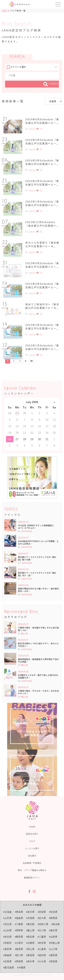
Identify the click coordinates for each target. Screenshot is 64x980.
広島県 (42, 949)
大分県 (42, 961)
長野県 (19, 930)
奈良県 (42, 943)
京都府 (8, 943)
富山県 (30, 930)
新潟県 (56, 924)
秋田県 (53, 912)
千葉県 (19, 924)
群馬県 (53, 918)
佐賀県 (8, 961)
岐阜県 (8, 937)
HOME (32, 827)
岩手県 (30, 912)
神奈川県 (43, 924)
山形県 (8, 918)
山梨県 (8, 930)
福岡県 (53, 955)
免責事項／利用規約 (32, 863)
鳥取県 (8, 949)
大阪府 (19, 943)
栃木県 (42, 918)
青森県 (19, 912)
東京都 (30, 924)
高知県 (42, 955)
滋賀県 (53, 937)
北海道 (8, 912)
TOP (5, 11)
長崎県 (19, 961)
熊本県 (30, 961)
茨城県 (30, 918)
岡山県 (30, 949)
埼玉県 (8, 924)
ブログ (32, 841)
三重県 (42, 937)
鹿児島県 (9, 968)
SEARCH (51, 84)
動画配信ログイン (32, 878)
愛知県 (30, 937)
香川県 (19, 955)
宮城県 (42, 912)
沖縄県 (21, 968)
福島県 (19, 918)
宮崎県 (53, 961)
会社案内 (32, 856)
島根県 (19, 949)
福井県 (53, 930)
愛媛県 (30, 955)
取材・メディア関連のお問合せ (32, 870)
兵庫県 (30, 943)
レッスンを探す (32, 848)
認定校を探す (32, 834)
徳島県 (8, 955)
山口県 (53, 949)
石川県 (42, 930)
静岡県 (19, 937)
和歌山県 (55, 943)
